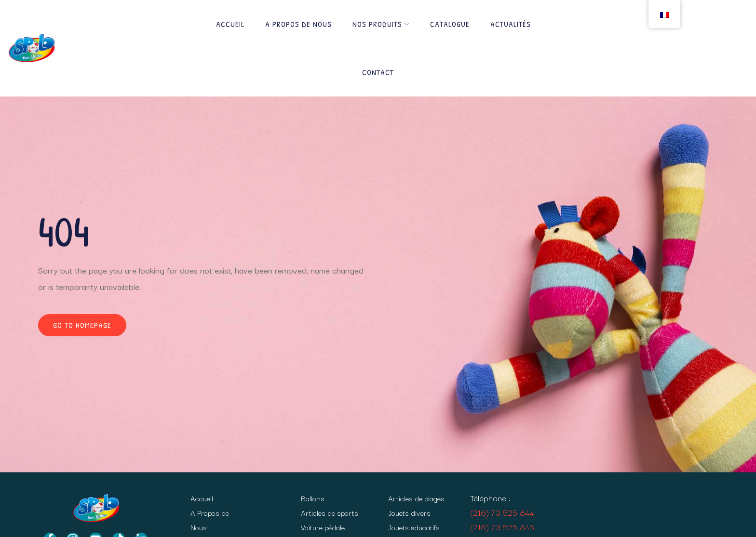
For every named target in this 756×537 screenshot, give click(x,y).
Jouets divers (409, 512)
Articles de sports (330, 512)
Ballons (313, 498)
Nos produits (381, 24)
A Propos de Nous (298, 24)
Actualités (511, 24)
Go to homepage (82, 325)
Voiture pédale (323, 527)
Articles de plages (416, 498)
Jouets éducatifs (414, 527)
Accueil (230, 24)
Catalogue (450, 24)
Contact (378, 72)
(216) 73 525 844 (502, 512)
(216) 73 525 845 (502, 527)
